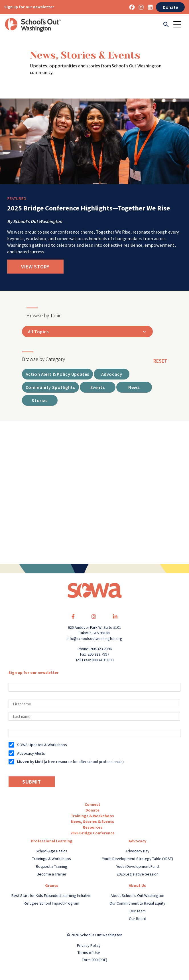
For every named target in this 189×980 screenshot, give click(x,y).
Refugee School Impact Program (51, 903)
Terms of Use (89, 953)
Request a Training (52, 866)
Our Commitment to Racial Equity (137, 903)
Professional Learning (52, 841)
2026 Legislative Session (138, 874)
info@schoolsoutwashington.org (94, 638)
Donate (170, 7)
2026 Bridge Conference (93, 833)
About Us (137, 885)
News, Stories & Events (93, 822)
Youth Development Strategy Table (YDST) (138, 859)
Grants (52, 885)
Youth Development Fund (138, 866)
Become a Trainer (52, 874)
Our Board (138, 919)
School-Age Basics (51, 851)
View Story (35, 267)
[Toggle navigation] (179, 25)
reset (160, 361)
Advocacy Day (137, 851)
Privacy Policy (89, 945)
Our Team (138, 911)
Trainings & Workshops (92, 816)
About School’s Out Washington (137, 895)
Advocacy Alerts (31, 753)
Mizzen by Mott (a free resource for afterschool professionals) (70, 762)
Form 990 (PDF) (94, 960)
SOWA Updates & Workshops (42, 745)
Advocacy (137, 841)
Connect (93, 804)
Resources (93, 827)
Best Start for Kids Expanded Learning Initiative (51, 895)
